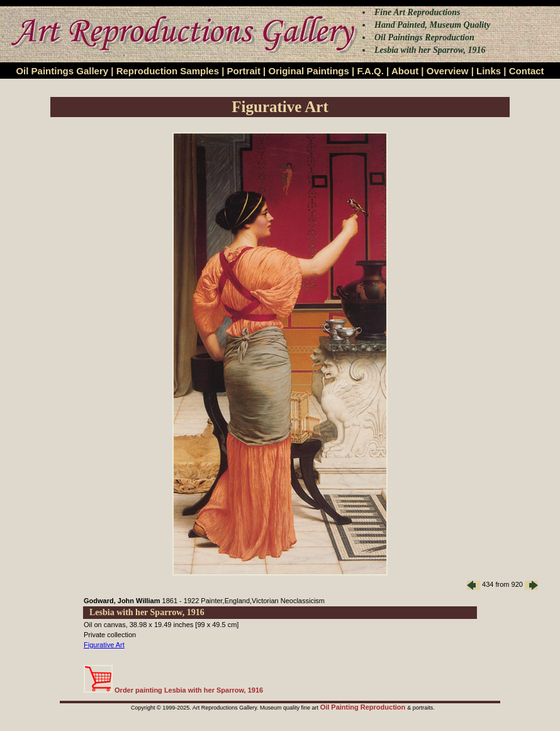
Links (489, 71)
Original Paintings (308, 71)
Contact (527, 71)
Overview (448, 71)
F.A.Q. (370, 71)
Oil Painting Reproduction (364, 707)
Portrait (244, 71)
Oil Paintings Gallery (62, 71)
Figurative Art (104, 645)
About (405, 71)
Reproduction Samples (168, 71)
